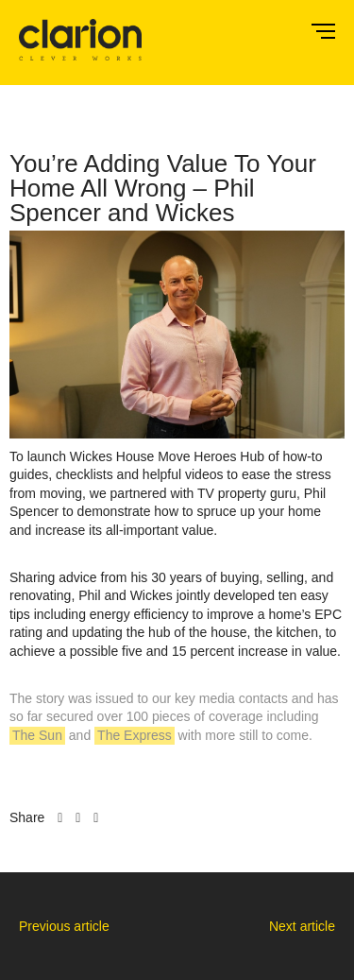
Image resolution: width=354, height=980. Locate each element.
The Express (135, 735)
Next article (302, 926)
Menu (323, 31)
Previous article (64, 926)
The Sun (37, 735)
